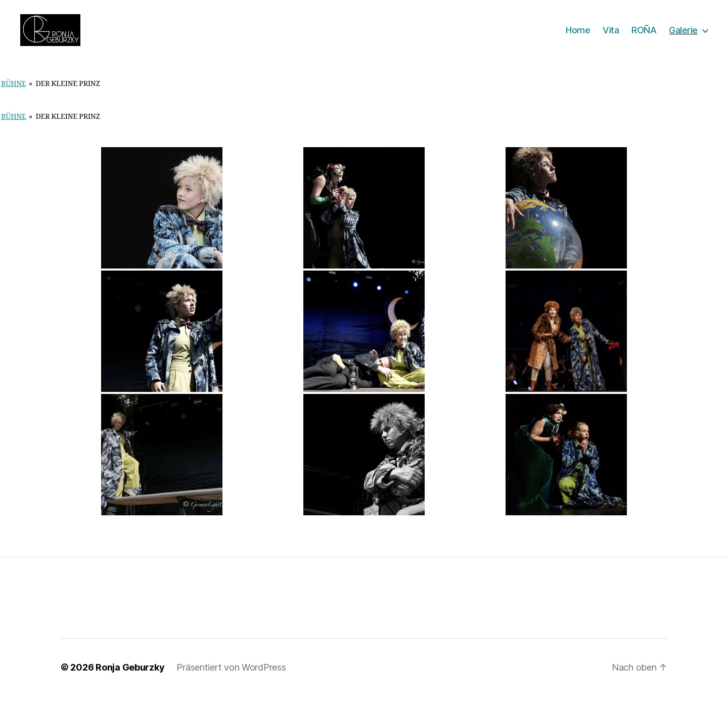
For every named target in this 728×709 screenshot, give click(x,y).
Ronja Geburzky (130, 680)
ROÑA (644, 37)
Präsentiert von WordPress (231, 680)
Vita (611, 37)
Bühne (14, 97)
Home (578, 37)
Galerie (683, 37)
